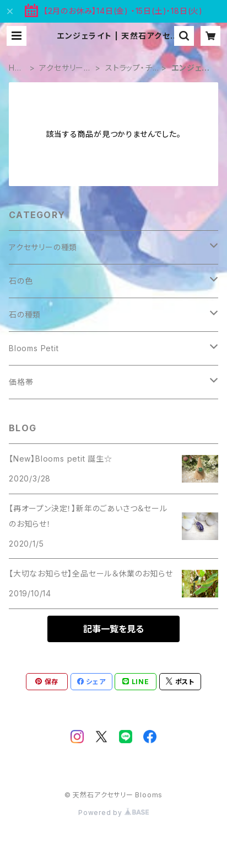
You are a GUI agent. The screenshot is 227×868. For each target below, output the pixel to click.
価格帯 (21, 382)
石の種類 (25, 314)
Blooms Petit (34, 348)
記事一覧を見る (113, 629)
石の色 (21, 281)
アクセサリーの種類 (65, 68)
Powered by (113, 813)
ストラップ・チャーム (132, 68)
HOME (15, 68)
